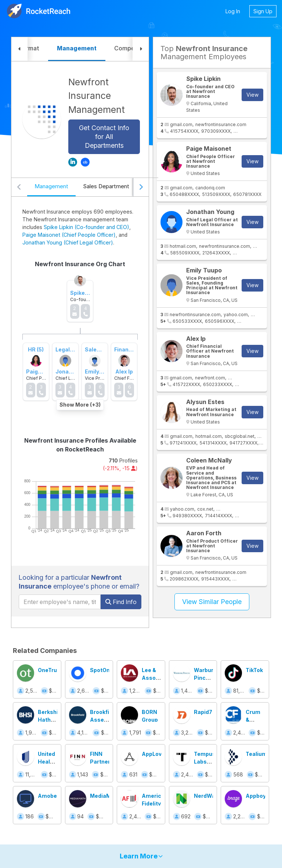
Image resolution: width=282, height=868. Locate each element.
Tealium (256, 754)
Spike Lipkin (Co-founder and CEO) (86, 227)
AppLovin (154, 754)
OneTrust (50, 670)
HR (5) (36, 349)
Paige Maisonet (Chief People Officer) (69, 235)
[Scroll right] (141, 187)
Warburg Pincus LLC (205, 678)
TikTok (254, 670)
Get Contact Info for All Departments (104, 137)
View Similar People (212, 602)
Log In (233, 11)
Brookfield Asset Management (108, 720)
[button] (19, 49)
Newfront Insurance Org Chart (80, 264)
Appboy (256, 796)
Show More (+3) (80, 405)
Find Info (121, 602)
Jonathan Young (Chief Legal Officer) (68, 242)
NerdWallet (209, 796)
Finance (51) (130, 349)
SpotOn (100, 670)
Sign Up (263, 11)
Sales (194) (100, 349)
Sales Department (106, 186)
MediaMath (105, 796)
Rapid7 (203, 712)
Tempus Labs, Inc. (205, 762)
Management (51, 186)
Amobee (49, 796)
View (252, 95)
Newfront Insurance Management (97, 96)
